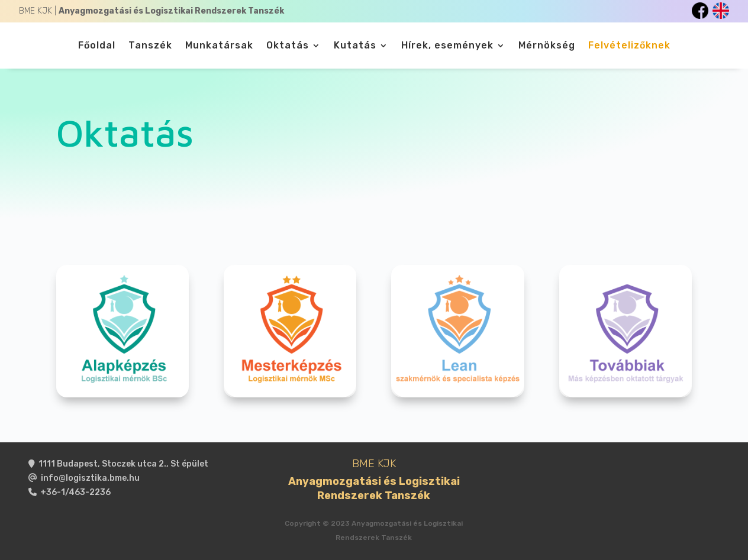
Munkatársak (219, 46)
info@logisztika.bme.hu (90, 478)
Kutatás (355, 46)
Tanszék (150, 46)
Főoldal (97, 46)
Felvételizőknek (629, 46)
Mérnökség (547, 46)
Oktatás (288, 46)
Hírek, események (447, 46)
